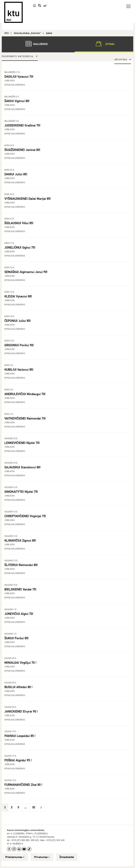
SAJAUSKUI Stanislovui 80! (22, 467)
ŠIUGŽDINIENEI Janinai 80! (22, 150)
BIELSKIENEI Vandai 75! (20, 589)
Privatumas (42, 857)
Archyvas (121, 60)
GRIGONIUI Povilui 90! (19, 345)
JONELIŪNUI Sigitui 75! (20, 248)
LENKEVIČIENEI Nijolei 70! (22, 443)
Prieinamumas (15, 857)
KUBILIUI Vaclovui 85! (19, 370)
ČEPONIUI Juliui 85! (18, 321)
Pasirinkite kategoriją (17, 56)
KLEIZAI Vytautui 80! (18, 296)
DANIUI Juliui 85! (16, 174)
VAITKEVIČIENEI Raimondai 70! (25, 418)
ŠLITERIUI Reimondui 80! (21, 565)
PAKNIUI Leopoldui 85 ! (20, 736)
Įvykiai (104, 44)
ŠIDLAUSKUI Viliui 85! (19, 223)
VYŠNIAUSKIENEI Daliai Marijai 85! (28, 199)
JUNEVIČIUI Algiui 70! (19, 614)
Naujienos (35, 44)
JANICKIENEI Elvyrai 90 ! (21, 711)
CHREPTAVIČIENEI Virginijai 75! (25, 516)
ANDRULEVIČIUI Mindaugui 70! (25, 394)
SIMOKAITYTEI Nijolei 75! (21, 492)
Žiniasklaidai (67, 857)
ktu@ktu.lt (18, 843)
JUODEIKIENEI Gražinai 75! (22, 125)
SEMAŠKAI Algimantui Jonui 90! (26, 272)
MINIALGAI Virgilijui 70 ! (20, 663)
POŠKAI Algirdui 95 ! (18, 760)
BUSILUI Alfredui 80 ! (18, 687)
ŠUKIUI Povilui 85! (17, 638)
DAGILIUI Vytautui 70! (19, 77)
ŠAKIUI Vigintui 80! (17, 101)
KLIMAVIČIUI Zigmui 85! (20, 541)
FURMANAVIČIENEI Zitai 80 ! (23, 785)
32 (34, 807)
